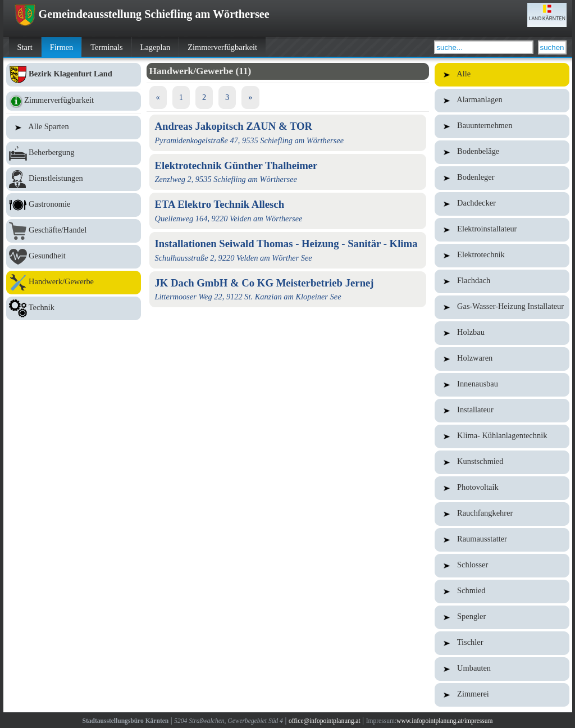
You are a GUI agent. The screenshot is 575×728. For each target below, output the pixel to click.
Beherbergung (74, 153)
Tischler (502, 643)
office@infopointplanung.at (325, 721)
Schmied (502, 591)
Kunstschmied (502, 462)
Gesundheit (74, 257)
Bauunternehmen (502, 126)
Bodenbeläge (502, 152)
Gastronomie (74, 205)
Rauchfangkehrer (502, 514)
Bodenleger (502, 178)
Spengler (502, 617)
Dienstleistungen (74, 179)
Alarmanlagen (502, 101)
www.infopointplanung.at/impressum (444, 721)
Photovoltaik (502, 488)
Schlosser (502, 566)
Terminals (106, 47)
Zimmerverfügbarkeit (222, 47)
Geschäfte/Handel (74, 231)
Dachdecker (502, 204)
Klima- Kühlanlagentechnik (502, 436)
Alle (502, 75)
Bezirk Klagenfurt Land (74, 75)
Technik (74, 308)
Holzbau (502, 333)
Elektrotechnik (502, 256)
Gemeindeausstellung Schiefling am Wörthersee (142, 14)
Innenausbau (502, 385)
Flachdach (502, 281)
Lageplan (156, 47)
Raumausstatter (502, 540)
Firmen (62, 47)
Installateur (502, 411)
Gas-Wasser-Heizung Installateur (502, 307)
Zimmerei (502, 695)
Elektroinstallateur (502, 230)
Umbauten (502, 669)
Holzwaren (502, 359)
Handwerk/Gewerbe (74, 283)
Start (25, 47)
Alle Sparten (74, 128)
